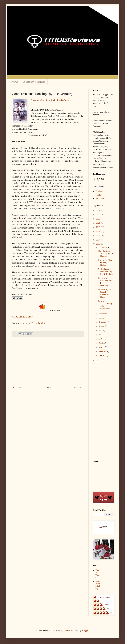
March (101, 347)
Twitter (98, 195)
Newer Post (17, 387)
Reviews (14, 82)
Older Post (79, 387)
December (103, 248)
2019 (98, 227)
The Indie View (39, 323)
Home (48, 387)
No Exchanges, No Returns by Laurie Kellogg (105, 272)
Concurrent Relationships (42, 100)
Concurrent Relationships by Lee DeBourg (105, 282)
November (103, 314)
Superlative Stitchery (98, 585)
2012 (98, 361)
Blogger (85, 631)
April (101, 343)
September (103, 322)
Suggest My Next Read (34, 82)
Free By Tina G (97, 574)
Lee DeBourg (63, 100)
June (101, 335)
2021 (98, 219)
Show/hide (18, 298)
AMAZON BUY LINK (23, 317)
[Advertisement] (48, 363)
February (102, 351)
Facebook (100, 191)
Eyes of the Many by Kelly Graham (105, 263)
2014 (98, 240)
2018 (98, 231)
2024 (98, 211)
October (102, 318)
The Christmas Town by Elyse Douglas (105, 254)
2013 (98, 244)
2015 (98, 236)
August (102, 326)
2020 (98, 223)
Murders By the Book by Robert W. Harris (105, 293)
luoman (67, 631)
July (100, 330)
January (102, 356)
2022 (98, 215)
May (101, 339)
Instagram (100, 198)
